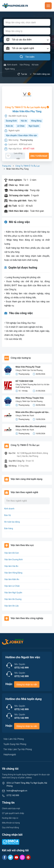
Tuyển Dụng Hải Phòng (15, 744)
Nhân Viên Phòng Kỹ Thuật (28, 367)
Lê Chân (21, 126)
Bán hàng (9, 528)
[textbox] (27, 40)
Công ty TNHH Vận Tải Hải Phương (29, 370)
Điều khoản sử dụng (11, 823)
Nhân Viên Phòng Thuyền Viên (30, 398)
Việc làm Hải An (11, 566)
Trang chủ (7, 166)
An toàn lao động (12, 522)
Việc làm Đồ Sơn (12, 553)
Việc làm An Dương (13, 599)
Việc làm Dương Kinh (14, 559)
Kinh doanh (11, 65)
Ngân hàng (10, 69)
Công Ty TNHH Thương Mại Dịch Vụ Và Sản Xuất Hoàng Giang (32, 386)
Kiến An (9, 126)
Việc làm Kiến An (12, 579)
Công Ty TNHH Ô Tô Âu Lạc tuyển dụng (27, 107)
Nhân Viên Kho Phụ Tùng (27, 111)
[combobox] (27, 40)
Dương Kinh (11, 121)
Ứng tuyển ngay (39, 156)
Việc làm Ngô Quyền (13, 593)
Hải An (24, 121)
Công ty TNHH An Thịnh (25, 416)
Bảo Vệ (7, 515)
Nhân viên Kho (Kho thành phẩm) (31, 426)
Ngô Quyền (34, 126)
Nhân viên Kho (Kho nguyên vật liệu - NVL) (33, 412)
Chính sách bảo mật (11, 808)
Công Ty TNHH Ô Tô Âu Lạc (28, 166)
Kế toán (35, 65)
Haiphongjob (10, 755)
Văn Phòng (25, 65)
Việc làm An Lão (12, 606)
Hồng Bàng (36, 121)
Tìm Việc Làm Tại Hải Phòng (18, 749)
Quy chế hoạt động (10, 827)
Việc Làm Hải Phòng (14, 739)
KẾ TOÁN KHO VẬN (24, 381)
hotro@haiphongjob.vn (17, 791)
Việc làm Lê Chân (12, 586)
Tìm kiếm (27, 57)
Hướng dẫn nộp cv (10, 818)
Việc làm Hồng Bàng (13, 573)
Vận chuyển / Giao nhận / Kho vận (21, 135)
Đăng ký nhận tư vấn (27, 684)
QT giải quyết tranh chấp (13, 813)
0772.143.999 (13, 795)
